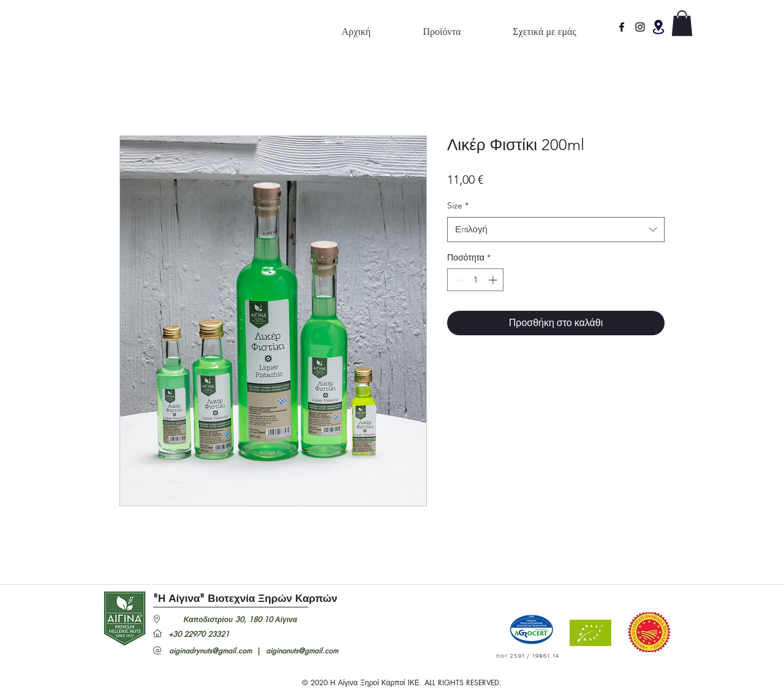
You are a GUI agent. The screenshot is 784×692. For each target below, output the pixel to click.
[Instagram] (640, 27)
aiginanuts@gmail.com (302, 651)
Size (458, 205)
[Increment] (494, 280)
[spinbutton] (475, 280)
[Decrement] (457, 280)
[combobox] (556, 230)
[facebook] (622, 27)
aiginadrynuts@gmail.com (210, 651)
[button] (658, 27)
